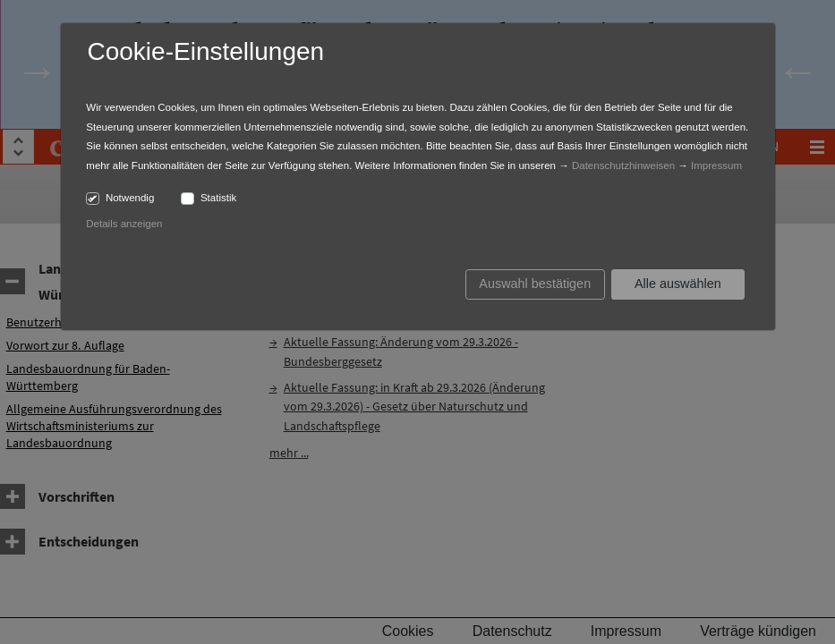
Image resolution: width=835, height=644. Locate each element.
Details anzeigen (124, 224)
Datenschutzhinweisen (623, 165)
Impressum (716, 165)
